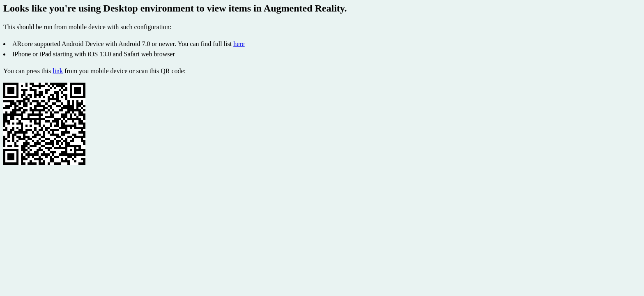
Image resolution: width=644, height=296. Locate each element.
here (239, 44)
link (58, 71)
